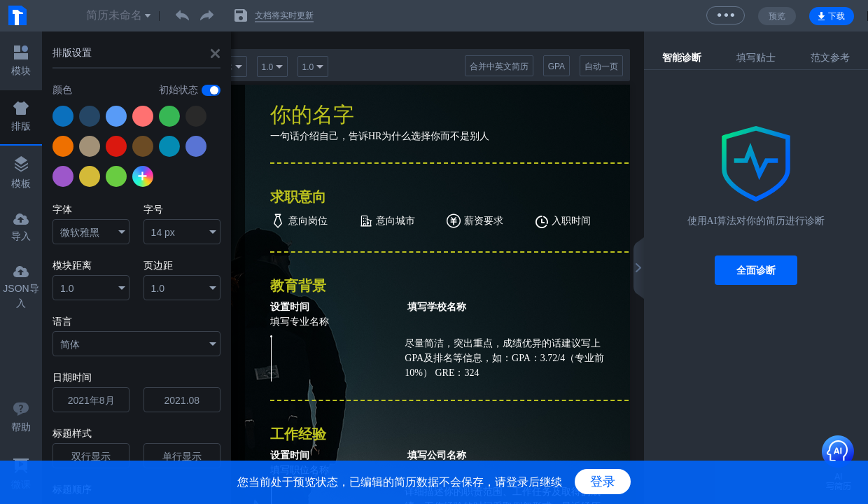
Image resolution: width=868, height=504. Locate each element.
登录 (603, 482)
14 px (163, 232)
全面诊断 (756, 270)
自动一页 (601, 66)
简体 (70, 344)
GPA (556, 66)
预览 (777, 16)
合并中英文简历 (499, 66)
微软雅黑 (80, 232)
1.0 (67, 288)
